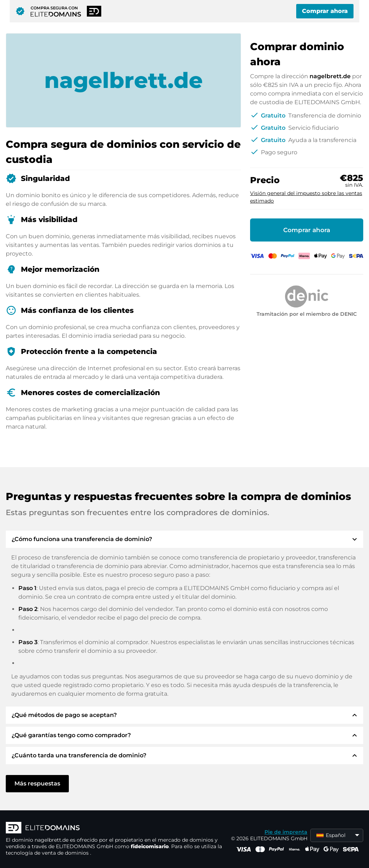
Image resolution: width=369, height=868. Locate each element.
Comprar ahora (325, 11)
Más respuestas (37, 783)
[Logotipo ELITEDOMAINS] (114, 828)
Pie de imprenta (286, 832)
